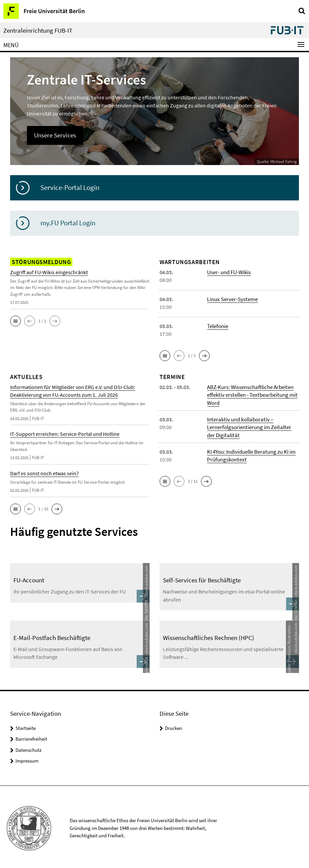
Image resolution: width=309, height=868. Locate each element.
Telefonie (218, 326)
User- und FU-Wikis (229, 272)
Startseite (26, 726)
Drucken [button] (174, 726)
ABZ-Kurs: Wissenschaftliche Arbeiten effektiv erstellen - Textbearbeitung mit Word (250, 394)
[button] (15, 321)
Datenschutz (28, 748)
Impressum (27, 758)
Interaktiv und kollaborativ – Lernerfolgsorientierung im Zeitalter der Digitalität (252, 426)
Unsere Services (54, 135)
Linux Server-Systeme (232, 299)
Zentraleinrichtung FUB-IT (38, 30)
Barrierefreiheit (31, 736)
